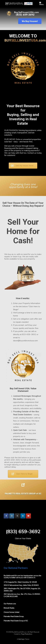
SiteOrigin (21, 639)
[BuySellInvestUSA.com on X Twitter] (17, 516)
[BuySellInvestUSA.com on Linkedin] (23, 516)
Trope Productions (27, 634)
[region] (23, 19)
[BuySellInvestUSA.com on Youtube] (28, 516)
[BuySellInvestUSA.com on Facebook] (6, 516)
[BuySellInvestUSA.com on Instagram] (12, 516)
